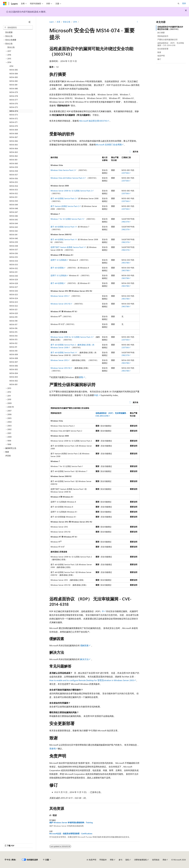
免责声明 (161, 56)
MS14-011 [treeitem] (13, 347)
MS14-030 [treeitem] (14, 276)
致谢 (159, 52)
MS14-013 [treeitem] (13, 339)
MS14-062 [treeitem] (14, 156)
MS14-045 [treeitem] (14, 220)
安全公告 (67, 22)
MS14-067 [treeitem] (14, 137)
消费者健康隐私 (141, 860)
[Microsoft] (5, 4)
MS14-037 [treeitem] (14, 250)
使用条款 (156, 860)
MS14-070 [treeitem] (14, 126)
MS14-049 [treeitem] (14, 205)
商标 (164, 860)
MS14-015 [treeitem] (13, 332)
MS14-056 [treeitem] (14, 178)
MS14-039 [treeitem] (14, 242)
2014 (75, 22)
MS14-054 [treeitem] (14, 186)
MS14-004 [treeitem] (14, 373)
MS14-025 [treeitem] (14, 294)
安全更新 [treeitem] (9, 32)
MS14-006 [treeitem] (14, 366)
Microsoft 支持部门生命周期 (109, 145)
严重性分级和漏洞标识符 (167, 39)
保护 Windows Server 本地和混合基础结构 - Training (71, 823)
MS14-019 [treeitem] (13, 317)
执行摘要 (161, 33)
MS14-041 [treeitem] (13, 235)
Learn (52, 22)
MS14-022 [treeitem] (14, 306)
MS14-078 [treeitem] (14, 96)
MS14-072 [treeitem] (14, 118)
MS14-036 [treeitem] (14, 253)
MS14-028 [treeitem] (14, 283)
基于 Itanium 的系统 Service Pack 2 (65, 206)
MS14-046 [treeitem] (14, 216)
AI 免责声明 (91, 860)
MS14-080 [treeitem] (14, 89)
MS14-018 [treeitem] (13, 321)
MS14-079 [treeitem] (14, 92)
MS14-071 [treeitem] (13, 122)
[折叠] (30, 22)
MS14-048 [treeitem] (14, 208)
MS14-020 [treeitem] (14, 313)
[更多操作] (137, 22)
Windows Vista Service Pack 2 (63, 170)
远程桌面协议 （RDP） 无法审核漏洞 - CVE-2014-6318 (171, 44)
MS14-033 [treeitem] (14, 265)
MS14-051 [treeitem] (13, 197)
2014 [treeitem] (11, 66)
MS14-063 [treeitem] (14, 152)
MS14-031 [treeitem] (13, 272)
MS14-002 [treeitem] (14, 381)
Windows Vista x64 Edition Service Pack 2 (67, 178)
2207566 (125, 173)
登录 (184, 3)
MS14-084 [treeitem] (14, 74)
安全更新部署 (163, 49)
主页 (58, 22)
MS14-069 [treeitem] (14, 130)
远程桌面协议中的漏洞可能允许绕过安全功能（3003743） (170, 28)
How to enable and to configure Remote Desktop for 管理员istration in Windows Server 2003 (92, 680)
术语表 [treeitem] (8, 456)
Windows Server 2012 (59, 296)
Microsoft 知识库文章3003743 (93, 121)
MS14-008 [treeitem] (14, 358)
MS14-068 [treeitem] (14, 133)
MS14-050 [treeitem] (14, 201)
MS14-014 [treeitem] (13, 336)
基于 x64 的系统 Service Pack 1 (63, 227)
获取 (81, 377)
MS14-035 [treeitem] (14, 257)
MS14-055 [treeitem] (14, 182)
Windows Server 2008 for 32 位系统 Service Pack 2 (71, 191)
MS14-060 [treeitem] (14, 163)
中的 (96, 395)
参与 (120, 860)
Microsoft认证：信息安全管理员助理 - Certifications (71, 834)
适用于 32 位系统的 (59, 260)
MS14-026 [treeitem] (14, 291)
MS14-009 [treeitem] (14, 354)
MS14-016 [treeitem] (13, 328)
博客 (112, 860)
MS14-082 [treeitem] (14, 81)
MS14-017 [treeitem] (13, 324)
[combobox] (18, 27)
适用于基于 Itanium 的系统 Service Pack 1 (67, 247)
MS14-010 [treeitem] (13, 351)
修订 (159, 59)
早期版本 (103, 860)
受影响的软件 (163, 36)
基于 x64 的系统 (57, 268)
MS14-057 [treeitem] (14, 175)
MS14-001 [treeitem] (13, 384)
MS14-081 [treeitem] (13, 85)
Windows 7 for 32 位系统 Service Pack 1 (67, 219)
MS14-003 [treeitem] (14, 377)
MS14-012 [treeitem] (13, 343)
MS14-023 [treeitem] (14, 302)
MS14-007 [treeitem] (14, 362)
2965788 (125, 263)
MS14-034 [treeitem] (14, 261)
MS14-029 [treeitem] (14, 279)
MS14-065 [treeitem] (14, 145)
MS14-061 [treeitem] (13, 160)
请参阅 (52, 748)
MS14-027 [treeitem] (14, 287)
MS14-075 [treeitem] (14, 107)
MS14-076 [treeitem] (14, 104)
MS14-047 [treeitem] (14, 212)
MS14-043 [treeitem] (14, 227)
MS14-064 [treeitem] (14, 148)
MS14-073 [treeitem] (14, 115)
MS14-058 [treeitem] (14, 171)
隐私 (127, 860)
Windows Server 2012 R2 (61, 304)
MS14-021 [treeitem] (13, 309)
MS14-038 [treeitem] (14, 246)
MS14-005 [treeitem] (14, 369)
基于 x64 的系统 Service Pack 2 (63, 198)
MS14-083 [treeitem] (14, 77)
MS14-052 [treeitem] (14, 193)
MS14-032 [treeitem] (14, 268)
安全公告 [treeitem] (11, 47)
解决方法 (84, 659)
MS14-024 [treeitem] (14, 298)
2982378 (125, 222)
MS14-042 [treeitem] (14, 231)
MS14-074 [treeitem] (14, 111)
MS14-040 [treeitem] (14, 238)
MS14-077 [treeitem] (14, 100)
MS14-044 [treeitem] (14, 223)
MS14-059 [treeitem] (14, 167)
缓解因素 (84, 645)
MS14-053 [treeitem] (14, 190)
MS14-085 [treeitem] (14, 70)
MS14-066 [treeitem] (14, 141)
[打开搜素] (178, 4)
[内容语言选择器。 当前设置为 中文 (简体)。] (10, 860)
